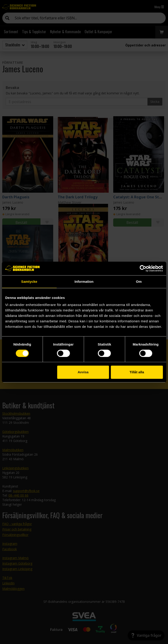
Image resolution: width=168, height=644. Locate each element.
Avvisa (83, 372)
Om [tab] (139, 282)
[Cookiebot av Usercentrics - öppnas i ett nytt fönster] (143, 268)
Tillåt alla (137, 372)
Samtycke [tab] (29, 282)
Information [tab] (84, 282)
